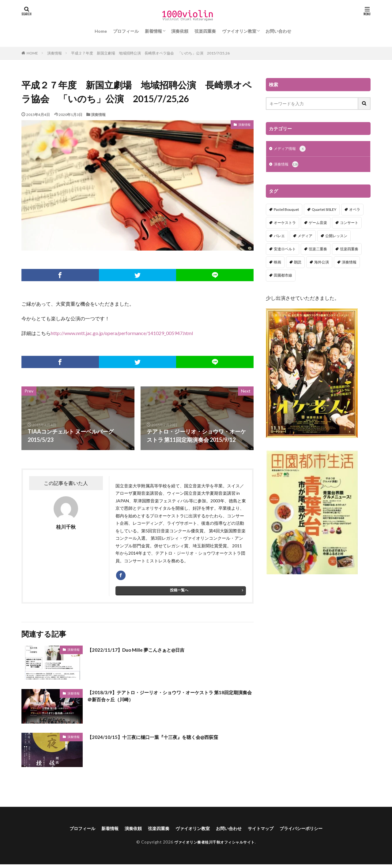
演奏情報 (55, 53)
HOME (32, 53)
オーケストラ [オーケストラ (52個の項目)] (285, 224)
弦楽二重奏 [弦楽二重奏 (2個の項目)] (318, 250)
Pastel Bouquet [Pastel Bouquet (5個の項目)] (286, 211)
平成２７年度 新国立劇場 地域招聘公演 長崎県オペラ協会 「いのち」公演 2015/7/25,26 (150, 53)
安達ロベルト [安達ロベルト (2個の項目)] (285, 250)
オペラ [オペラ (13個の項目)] (355, 211)
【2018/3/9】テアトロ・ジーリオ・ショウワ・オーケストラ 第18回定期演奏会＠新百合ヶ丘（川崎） (168, 700)
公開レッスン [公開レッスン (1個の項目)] (336, 237)
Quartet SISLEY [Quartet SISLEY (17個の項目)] (324, 211)
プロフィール (126, 31)
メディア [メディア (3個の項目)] (305, 237)
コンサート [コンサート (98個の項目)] (349, 224)
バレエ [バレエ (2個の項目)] (279, 237)
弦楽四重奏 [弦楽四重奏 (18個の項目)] (349, 250)
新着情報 (153, 31)
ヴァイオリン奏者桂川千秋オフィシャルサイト (215, 846)
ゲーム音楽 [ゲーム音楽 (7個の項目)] (318, 224)
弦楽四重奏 (205, 31)
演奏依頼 (180, 31)
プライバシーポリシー (313, 832)
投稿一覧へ (179, 593)
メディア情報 (292, 149)
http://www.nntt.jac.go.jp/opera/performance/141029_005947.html (122, 333)
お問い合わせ (278, 31)
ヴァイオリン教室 (239, 31)
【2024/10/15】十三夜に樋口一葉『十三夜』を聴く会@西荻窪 (165, 739)
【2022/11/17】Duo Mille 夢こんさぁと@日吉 (144, 652)
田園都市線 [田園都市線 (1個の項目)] (283, 276)
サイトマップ (268, 832)
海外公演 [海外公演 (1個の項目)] (322, 263)
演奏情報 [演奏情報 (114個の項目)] (349, 263)
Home (101, 31)
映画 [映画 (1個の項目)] (277, 263)
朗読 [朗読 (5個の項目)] (298, 263)
